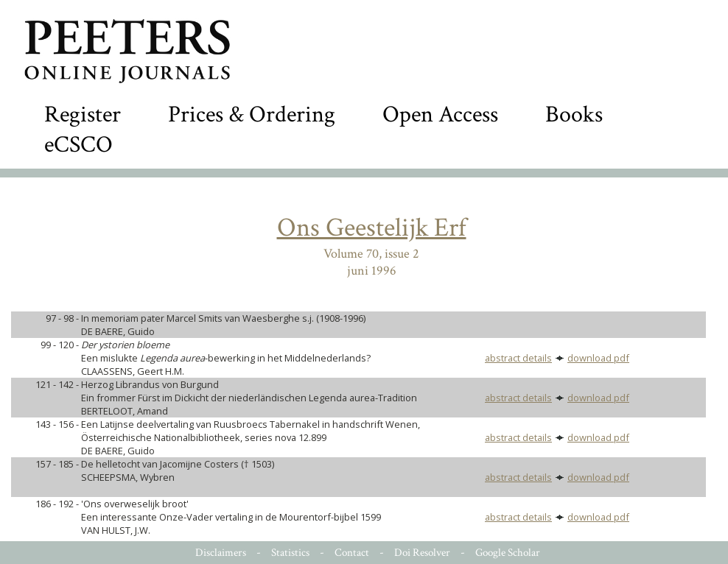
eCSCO (78, 145)
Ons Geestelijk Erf (372, 228)
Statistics (290, 553)
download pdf (598, 358)
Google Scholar (508, 553)
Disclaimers (221, 553)
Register (83, 114)
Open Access (440, 114)
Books (574, 114)
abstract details (518, 358)
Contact (352, 553)
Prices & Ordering (252, 114)
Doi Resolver (422, 553)
